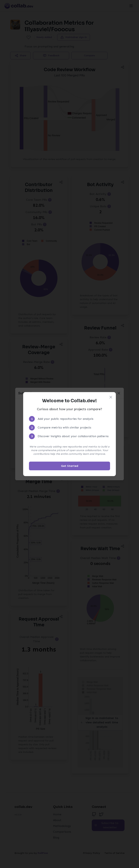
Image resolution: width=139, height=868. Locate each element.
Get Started (70, 466)
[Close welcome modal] (111, 397)
